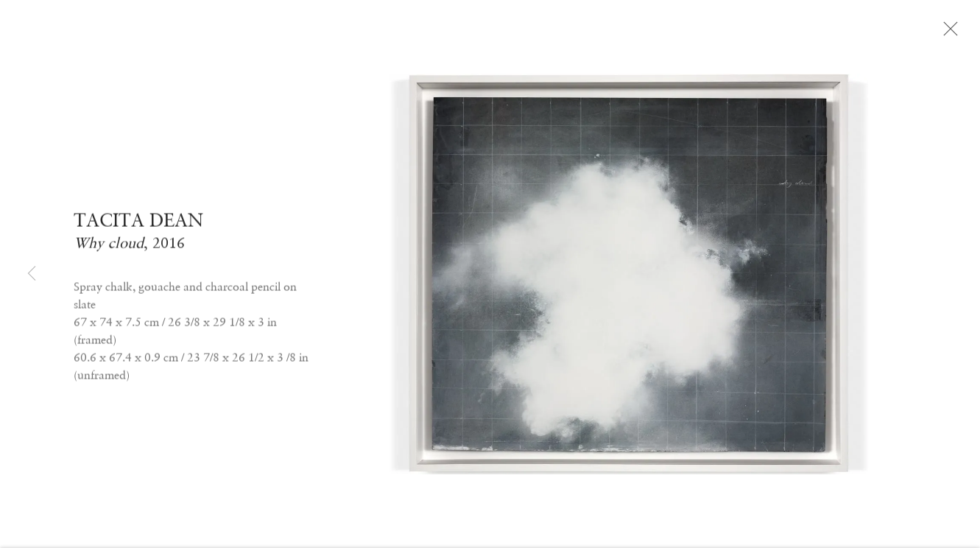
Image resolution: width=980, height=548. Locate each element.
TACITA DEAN (138, 225)
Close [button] (953, 33)
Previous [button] (32, 274)
